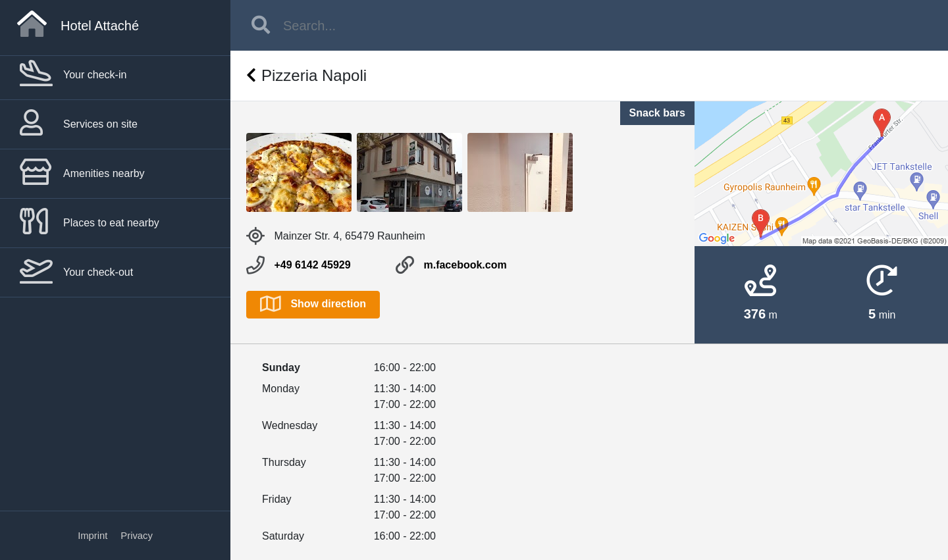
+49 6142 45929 (312, 265)
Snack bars (657, 113)
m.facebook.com (465, 265)
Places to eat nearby (90, 222)
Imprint (92, 536)
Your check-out (76, 272)
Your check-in (73, 74)
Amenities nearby (82, 173)
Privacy (137, 536)
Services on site (79, 124)
